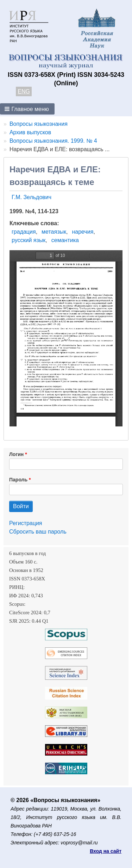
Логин (16, 454)
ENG (24, 91)
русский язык (29, 240)
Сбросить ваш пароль (38, 532)
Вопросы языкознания (39, 124)
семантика (65, 240)
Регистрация (26, 523)
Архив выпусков (30, 132)
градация (24, 232)
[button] (27, 109)
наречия (83, 232)
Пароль (18, 480)
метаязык (54, 232)
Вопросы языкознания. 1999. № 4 (53, 141)
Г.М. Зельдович (32, 197)
